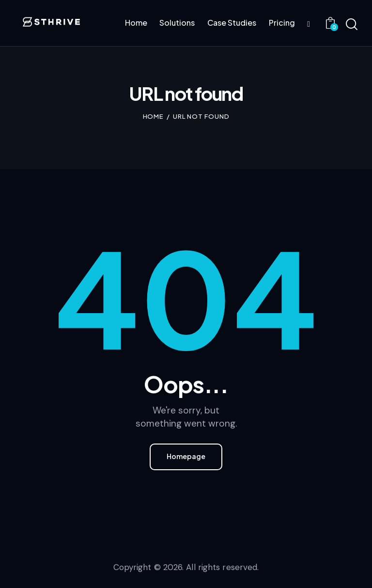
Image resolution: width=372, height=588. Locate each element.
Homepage (186, 457)
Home (154, 116)
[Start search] (352, 25)
